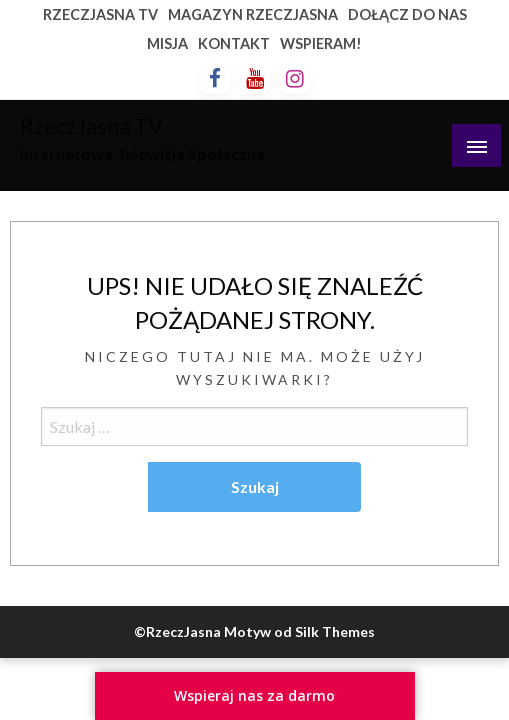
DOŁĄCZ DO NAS (407, 14)
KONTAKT (234, 43)
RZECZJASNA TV (100, 14)
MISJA (167, 43)
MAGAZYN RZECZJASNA (253, 14)
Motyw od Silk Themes (299, 631)
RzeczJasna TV (91, 126)
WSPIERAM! (321, 43)
